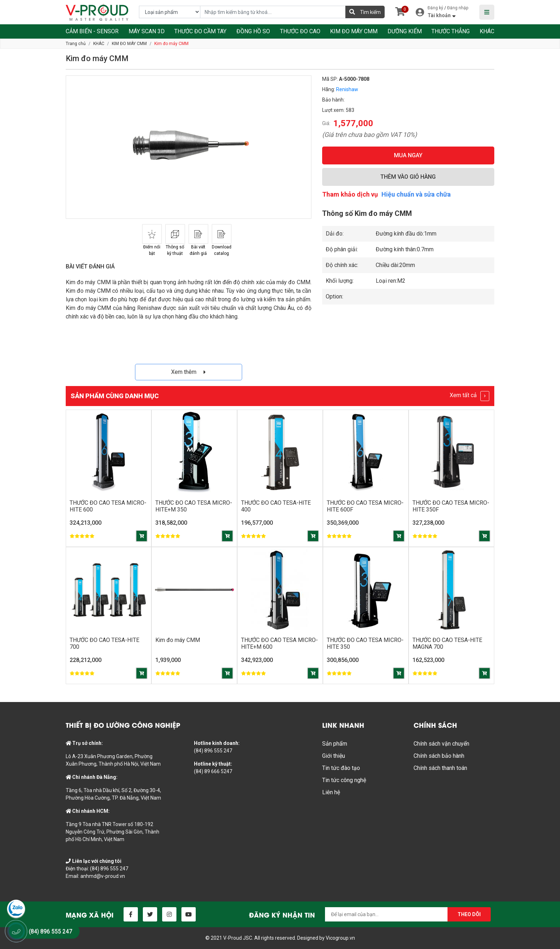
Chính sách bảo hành (439, 756)
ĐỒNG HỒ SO (253, 31)
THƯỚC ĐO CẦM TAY (200, 31)
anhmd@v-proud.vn (103, 876)
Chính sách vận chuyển (441, 744)
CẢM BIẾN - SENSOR (92, 31)
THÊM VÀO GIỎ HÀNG (408, 177)
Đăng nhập (458, 8)
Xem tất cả (469, 396)
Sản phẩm (335, 744)
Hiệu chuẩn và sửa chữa (416, 194)
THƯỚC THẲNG (451, 31)
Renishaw (347, 89)
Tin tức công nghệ (344, 780)
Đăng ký (435, 8)
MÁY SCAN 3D (147, 31)
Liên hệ (331, 792)
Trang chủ (76, 44)
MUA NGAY (408, 155)
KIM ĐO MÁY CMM (354, 31)
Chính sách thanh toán (440, 768)
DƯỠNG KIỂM (405, 31)
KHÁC (487, 31)
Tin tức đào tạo (341, 768)
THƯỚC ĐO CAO (300, 31)
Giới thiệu (334, 756)
